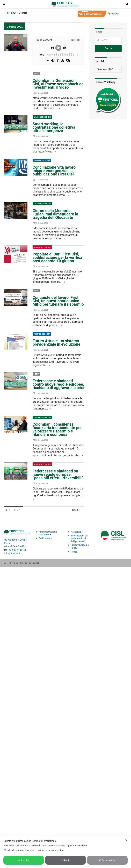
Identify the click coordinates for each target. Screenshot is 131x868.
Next (17, 510)
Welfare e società (42, 160)
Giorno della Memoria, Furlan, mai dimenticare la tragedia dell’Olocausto (55, 214)
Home (74, 552)
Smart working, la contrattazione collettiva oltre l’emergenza (54, 127)
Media (36, 74)
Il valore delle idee (42, 117)
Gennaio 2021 (15, 27)
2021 (14, 13)
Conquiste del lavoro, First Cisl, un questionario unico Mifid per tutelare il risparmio (58, 301)
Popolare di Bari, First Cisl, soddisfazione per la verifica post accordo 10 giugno (57, 258)
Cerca (108, 48)
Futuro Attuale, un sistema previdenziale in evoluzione (56, 343)
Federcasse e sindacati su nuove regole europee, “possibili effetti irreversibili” (58, 475)
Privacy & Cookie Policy (80, 546)
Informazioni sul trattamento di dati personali (79, 539)
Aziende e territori (42, 247)
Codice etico (45, 538)
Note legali (76, 532)
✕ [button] (126, 840)
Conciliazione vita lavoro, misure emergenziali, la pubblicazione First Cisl (55, 171)
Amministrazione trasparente (48, 533)
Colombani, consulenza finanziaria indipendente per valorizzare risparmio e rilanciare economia (57, 429)
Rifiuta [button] (66, 860)
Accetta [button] (24, 860)
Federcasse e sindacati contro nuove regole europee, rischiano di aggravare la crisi (58, 384)
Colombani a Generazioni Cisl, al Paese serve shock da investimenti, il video (58, 84)
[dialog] (65, 852)
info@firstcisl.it (12, 553)
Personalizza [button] (107, 860)
